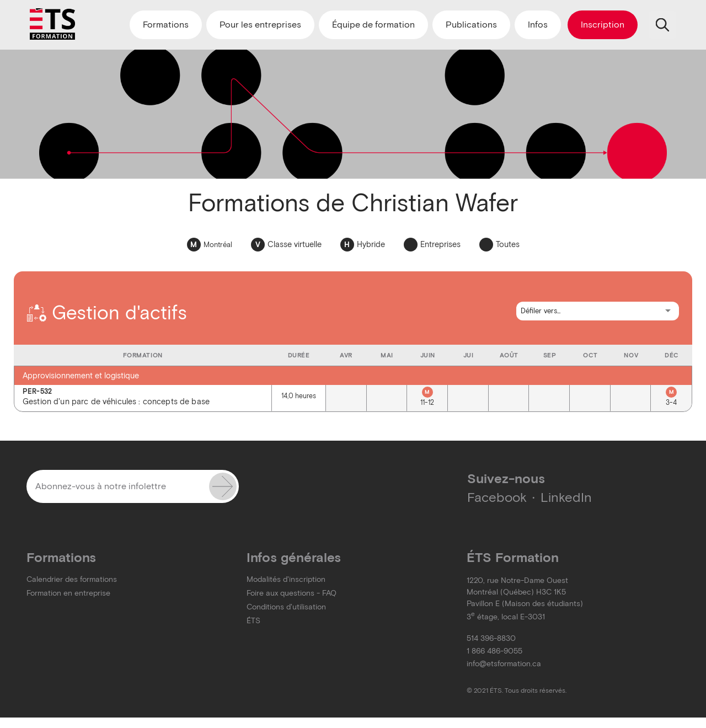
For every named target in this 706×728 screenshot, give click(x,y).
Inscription (603, 25)
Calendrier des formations (72, 579)
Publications (471, 25)
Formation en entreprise (68, 593)
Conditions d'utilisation (286, 607)
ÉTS (253, 621)
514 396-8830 (491, 638)
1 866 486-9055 (494, 651)
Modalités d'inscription (286, 579)
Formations (166, 25)
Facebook (497, 497)
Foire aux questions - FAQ (292, 593)
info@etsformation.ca (504, 664)
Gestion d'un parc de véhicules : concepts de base (143, 397)
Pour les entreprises (260, 25)
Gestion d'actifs (107, 313)
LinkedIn (566, 497)
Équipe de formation (373, 25)
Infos (538, 25)
